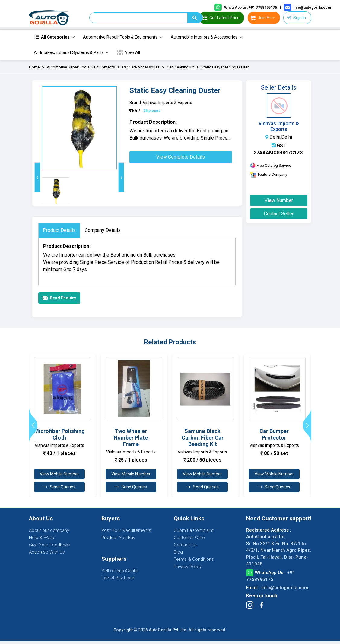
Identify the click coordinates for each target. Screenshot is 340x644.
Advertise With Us (47, 555)
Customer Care (189, 541)
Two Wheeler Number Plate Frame (131, 441)
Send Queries (59, 490)
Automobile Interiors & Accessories (204, 40)
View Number (279, 204)
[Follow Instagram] (250, 608)
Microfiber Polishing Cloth (59, 438)
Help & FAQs (41, 541)
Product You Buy (118, 541)
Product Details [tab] (59, 234)
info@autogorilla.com (285, 591)
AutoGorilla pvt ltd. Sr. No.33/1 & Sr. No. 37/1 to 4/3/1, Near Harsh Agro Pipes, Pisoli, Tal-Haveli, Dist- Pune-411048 (279, 554)
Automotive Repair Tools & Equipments (120, 40)
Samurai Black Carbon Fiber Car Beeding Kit (203, 441)
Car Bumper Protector (274, 438)
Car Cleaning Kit (180, 70)
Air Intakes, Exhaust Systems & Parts (69, 56)
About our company (49, 534)
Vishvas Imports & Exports (279, 130)
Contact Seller (279, 217)
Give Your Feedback (49, 548)
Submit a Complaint (194, 534)
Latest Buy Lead (118, 581)
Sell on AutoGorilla (120, 574)
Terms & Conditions (194, 563)
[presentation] (37, 181)
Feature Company (269, 178)
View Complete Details (181, 160)
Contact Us (185, 548)
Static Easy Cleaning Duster (225, 70)
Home (34, 70)
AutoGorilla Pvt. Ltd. (168, 633)
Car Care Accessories (141, 70)
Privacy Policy (188, 570)
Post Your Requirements (126, 534)
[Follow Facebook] (262, 608)
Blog (178, 555)
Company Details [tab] (103, 234)
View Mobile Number (59, 477)
